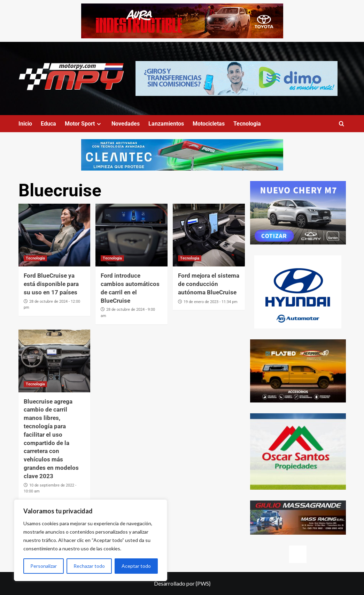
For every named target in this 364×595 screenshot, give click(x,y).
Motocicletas (209, 124)
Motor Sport (84, 124)
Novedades (126, 124)
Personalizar (44, 566)
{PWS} (203, 583)
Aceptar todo (136, 566)
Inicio (25, 124)
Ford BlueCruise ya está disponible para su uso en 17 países (51, 284)
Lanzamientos (166, 124)
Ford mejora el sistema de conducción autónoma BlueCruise (209, 284)
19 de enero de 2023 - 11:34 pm (211, 302)
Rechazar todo (89, 566)
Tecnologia (247, 124)
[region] (91, 540)
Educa (48, 124)
